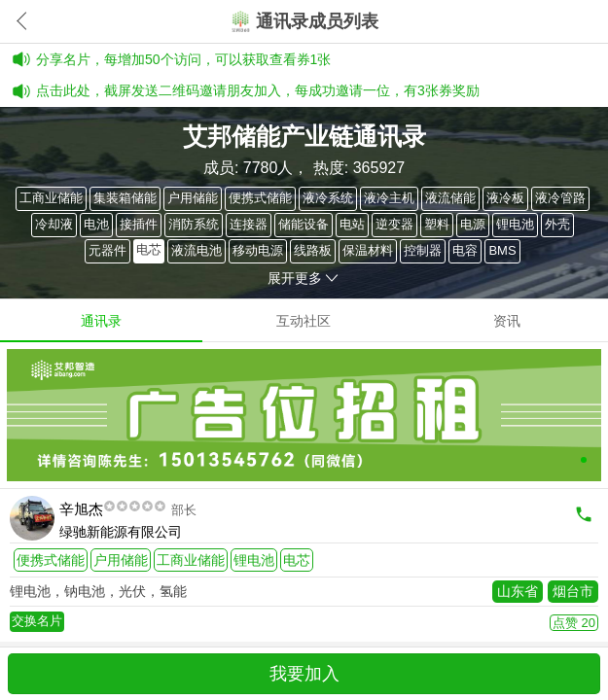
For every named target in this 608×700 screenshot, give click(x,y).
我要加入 (304, 674)
